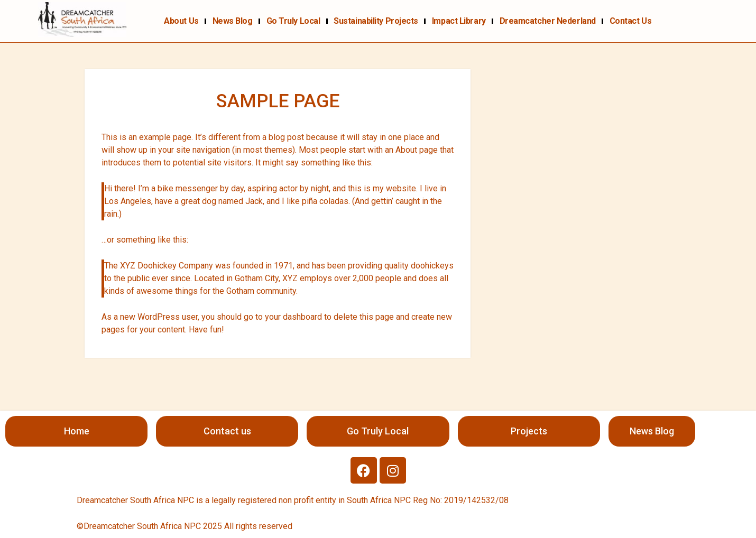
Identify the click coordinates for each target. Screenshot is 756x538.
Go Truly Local (293, 21)
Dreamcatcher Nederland (548, 21)
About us (181, 21)
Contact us (631, 21)
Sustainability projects (376, 21)
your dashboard (293, 317)
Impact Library (459, 21)
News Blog (233, 21)
